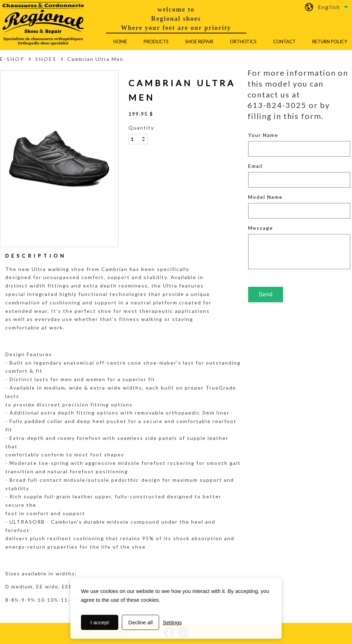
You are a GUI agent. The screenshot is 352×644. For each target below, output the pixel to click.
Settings (172, 622)
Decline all (141, 622)
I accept (100, 622)
